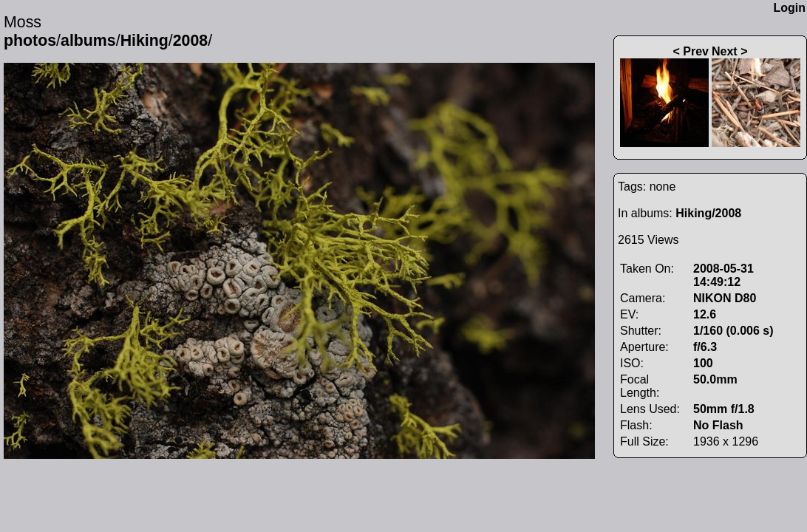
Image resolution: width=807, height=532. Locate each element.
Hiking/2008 (708, 213)
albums (88, 41)
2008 (190, 41)
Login (789, 8)
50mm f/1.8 (724, 409)
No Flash (718, 425)
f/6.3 (705, 347)
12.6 (705, 314)
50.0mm (715, 379)
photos (30, 41)
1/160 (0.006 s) (733, 331)
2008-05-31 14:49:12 (723, 275)
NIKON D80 (725, 298)
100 (703, 363)
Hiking (144, 41)
